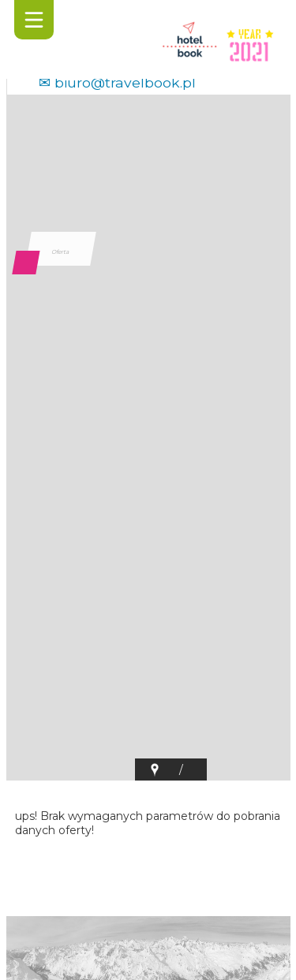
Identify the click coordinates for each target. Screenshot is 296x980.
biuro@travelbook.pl (125, 82)
